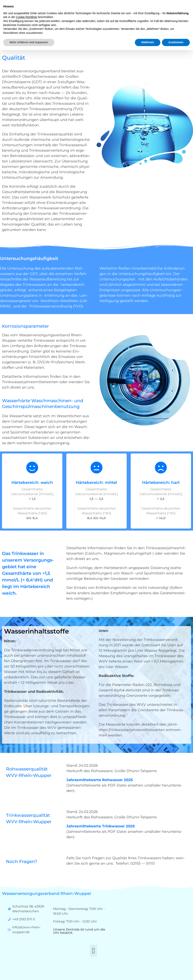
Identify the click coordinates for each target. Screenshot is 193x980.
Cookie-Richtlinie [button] (27, 947)
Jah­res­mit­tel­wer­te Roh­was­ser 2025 (100, 780)
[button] (96, 25)
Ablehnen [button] (148, 972)
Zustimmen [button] (176, 972)
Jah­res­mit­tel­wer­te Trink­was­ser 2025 (101, 826)
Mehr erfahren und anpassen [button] (29, 972)
